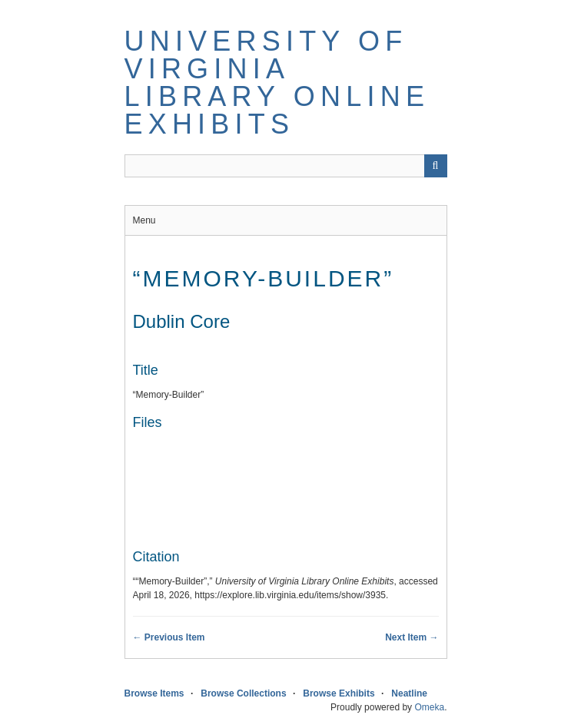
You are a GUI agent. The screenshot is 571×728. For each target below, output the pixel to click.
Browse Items (154, 693)
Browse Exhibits (339, 693)
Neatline (409, 693)
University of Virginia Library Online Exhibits (277, 83)
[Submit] (436, 166)
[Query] (286, 166)
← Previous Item (169, 637)
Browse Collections (243, 693)
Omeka (429, 707)
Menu (144, 220)
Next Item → (412, 637)
